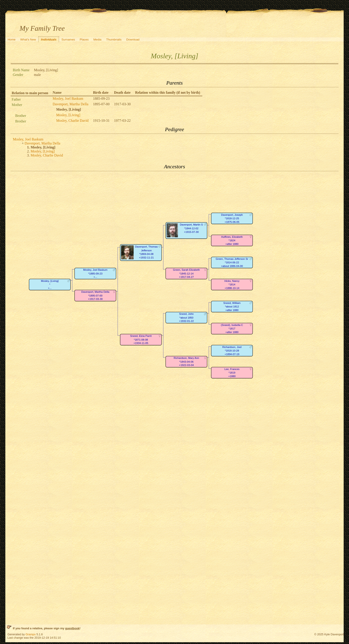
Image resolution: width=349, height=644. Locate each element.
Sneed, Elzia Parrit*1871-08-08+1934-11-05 (141, 339)
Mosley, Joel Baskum (68, 99)
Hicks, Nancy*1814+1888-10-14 (232, 284)
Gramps (31, 634)
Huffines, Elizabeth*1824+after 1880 (232, 240)
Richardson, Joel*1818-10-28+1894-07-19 (232, 351)
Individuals (49, 40)
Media (97, 40)
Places (84, 40)
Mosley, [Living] (68, 115)
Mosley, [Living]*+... (50, 284)
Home (12, 40)
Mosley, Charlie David (72, 121)
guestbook (72, 628)
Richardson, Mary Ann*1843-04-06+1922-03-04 (186, 362)
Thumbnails (114, 40)
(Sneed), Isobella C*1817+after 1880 (232, 329)
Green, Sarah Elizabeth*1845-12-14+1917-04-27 (186, 273)
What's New (28, 40)
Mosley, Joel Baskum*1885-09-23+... (95, 273)
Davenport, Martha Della (71, 104)
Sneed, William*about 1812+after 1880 (232, 307)
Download (133, 40)
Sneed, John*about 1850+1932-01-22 (186, 317)
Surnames (68, 40)
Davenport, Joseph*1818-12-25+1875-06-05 (232, 218)
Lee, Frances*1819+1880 (232, 373)
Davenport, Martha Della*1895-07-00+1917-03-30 (95, 295)
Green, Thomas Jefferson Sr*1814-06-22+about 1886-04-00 (232, 262)
